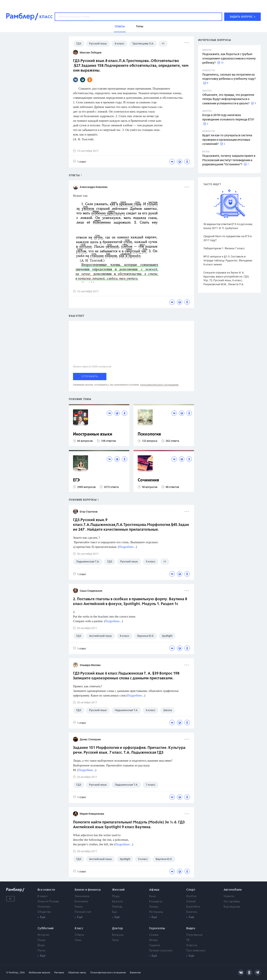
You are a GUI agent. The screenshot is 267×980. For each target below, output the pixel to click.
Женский (118, 890)
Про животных (196, 951)
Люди (41, 940)
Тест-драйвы (232, 902)
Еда (114, 912)
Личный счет (83, 912)
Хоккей (191, 902)
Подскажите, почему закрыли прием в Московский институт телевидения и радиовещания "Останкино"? (229, 160)
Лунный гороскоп (161, 951)
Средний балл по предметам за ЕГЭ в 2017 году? (227, 238)
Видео (191, 928)
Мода (116, 896)
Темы (78, 940)
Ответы (79, 935)
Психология (149, 434)
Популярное (194, 935)
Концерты (156, 902)
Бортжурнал (232, 907)
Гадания (154, 945)
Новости (229, 896)
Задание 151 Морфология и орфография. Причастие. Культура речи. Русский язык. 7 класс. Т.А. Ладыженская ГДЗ (129, 750)
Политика (44, 907)
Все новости (46, 890)
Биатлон (192, 912)
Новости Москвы (48, 902)
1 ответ (80, 161)
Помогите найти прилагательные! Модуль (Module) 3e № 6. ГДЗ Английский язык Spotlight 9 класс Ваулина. (129, 825)
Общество (44, 912)
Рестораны (156, 912)
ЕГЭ (76, 480)
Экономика (82, 896)
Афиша (154, 890)
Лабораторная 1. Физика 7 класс (224, 248)
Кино (152, 896)
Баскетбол (193, 907)
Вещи (41, 945)
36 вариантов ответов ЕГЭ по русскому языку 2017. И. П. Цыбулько (228, 226)
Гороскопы (157, 928)
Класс (79, 928)
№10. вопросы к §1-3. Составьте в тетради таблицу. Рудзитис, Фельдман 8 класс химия (228, 260)
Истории (43, 935)
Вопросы (118, 935)
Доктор (118, 928)
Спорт (191, 890)
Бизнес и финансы (88, 890)
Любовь (117, 907)
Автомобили (233, 890)
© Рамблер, (13, 973)
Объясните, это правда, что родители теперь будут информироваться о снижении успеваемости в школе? (228, 99)
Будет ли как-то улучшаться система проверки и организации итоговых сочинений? (227, 140)
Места (42, 951)
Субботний (46, 928)
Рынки (79, 907)
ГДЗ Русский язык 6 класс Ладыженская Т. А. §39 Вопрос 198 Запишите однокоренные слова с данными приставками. (126, 676)
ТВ (188, 940)
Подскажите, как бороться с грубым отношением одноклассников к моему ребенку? (229, 59)
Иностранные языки (93, 434)
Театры (154, 907)
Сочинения (148, 480)
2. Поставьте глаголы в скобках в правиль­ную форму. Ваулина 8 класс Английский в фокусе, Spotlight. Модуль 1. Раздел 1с (130, 602)
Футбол (191, 896)
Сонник (154, 935)
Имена (153, 940)
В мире (42, 896)
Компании (81, 902)
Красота (117, 902)
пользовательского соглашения (159, 385)
